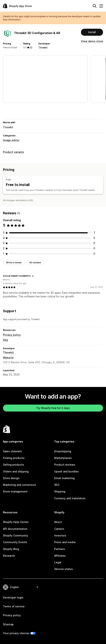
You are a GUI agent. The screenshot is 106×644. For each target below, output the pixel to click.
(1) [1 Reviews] (31, 47)
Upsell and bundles (66, 471)
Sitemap (8, 624)
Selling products (13, 465)
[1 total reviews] (94, 233)
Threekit (43, 47)
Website (8, 358)
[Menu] (101, 6)
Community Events (15, 542)
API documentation (15, 529)
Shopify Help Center (16, 522)
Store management (15, 491)
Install (92, 32)
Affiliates (60, 556)
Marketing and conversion (19, 485)
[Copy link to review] (33, 276)
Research (9, 556)
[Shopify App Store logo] (17, 6)
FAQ (5, 340)
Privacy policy (12, 335)
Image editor (11, 140)
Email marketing (64, 478)
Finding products (14, 458)
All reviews (35, 263)
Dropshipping (63, 451)
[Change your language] (24, 587)
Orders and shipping (16, 471)
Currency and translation (70, 498)
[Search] (95, 6)
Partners (60, 549)
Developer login (13, 597)
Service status (64, 569)
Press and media (65, 542)
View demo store (92, 41)
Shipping (60, 491)
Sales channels (12, 451)
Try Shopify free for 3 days (53, 408)
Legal (58, 562)
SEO (57, 485)
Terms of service (14, 606)
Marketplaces (63, 458)
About (58, 522)
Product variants (13, 152)
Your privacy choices (16, 633)
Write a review (14, 263)
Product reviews (65, 465)
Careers (59, 529)
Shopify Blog (11, 549)
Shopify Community (15, 535)
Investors (60, 535)
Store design (11, 478)
